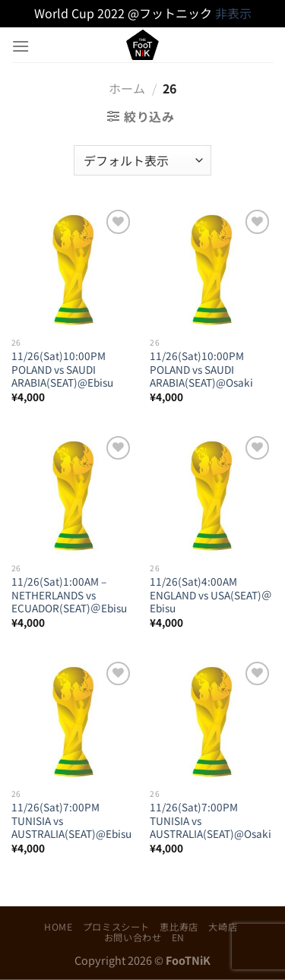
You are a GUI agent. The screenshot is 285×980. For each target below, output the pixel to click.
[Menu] (21, 46)
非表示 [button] (233, 13)
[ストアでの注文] (142, 160)
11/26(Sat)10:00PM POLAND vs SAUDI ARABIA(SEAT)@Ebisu (62, 370)
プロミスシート (116, 927)
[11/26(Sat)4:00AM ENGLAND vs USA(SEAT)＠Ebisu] (212, 494)
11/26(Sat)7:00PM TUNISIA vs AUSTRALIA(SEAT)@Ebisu (71, 821)
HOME (58, 927)
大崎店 (223, 927)
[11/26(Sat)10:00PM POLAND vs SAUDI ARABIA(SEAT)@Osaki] (212, 268)
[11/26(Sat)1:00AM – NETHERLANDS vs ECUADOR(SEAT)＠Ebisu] (73, 494)
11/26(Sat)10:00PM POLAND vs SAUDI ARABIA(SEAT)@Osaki (201, 370)
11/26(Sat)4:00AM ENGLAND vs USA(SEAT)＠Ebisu (211, 595)
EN (178, 937)
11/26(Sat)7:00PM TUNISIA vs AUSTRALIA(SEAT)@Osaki (211, 821)
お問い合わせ (133, 937)
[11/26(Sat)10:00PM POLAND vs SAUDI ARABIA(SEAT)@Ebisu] (73, 268)
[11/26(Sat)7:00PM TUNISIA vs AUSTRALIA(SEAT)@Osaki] (212, 720)
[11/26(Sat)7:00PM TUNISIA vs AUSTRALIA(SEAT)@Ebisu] (73, 720)
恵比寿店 (179, 927)
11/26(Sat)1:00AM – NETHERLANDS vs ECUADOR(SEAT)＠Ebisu (69, 595)
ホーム (127, 88)
